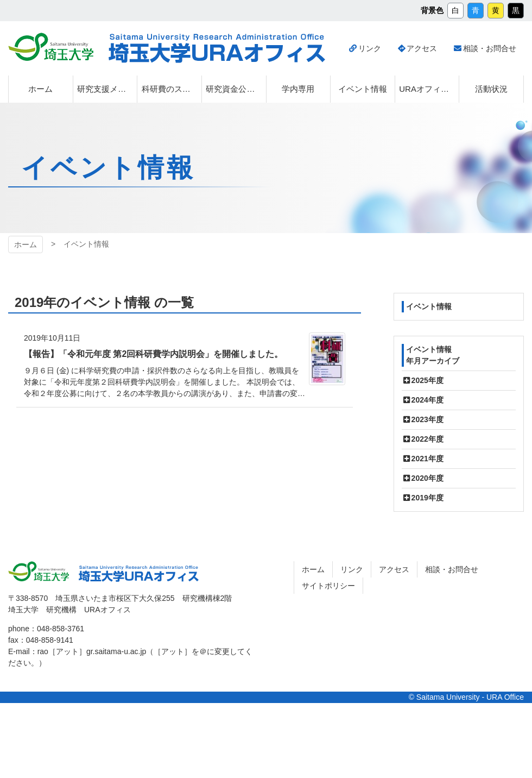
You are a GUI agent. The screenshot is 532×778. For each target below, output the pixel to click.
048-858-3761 (61, 629)
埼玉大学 (39, 572)
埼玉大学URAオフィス (139, 574)
